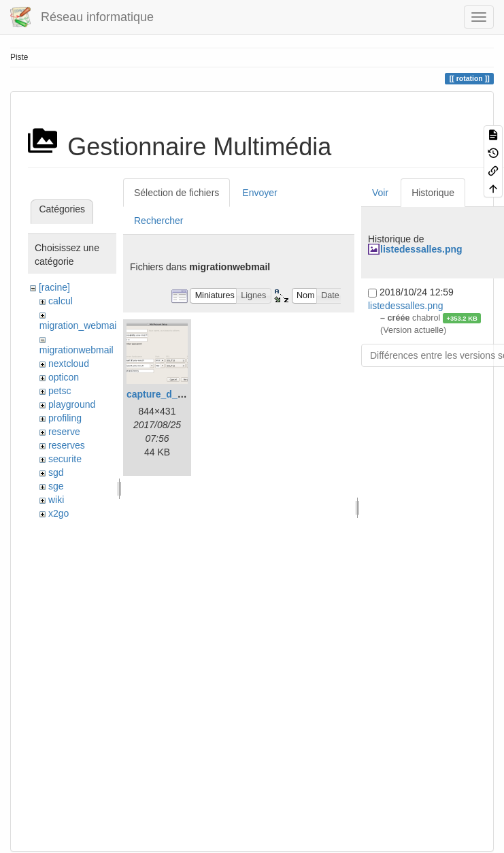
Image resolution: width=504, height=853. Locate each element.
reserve (64, 432)
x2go (58, 513)
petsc (60, 391)
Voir (380, 193)
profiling (65, 418)
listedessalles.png (421, 249)
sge (56, 486)
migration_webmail (79, 325)
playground (72, 404)
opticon (64, 377)
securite (65, 459)
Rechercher (158, 221)
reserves (67, 445)
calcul (61, 301)
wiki (56, 500)
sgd (56, 472)
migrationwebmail (77, 350)
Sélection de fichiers (177, 193)
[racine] (54, 287)
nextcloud (69, 364)
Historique (433, 193)
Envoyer (259, 193)
